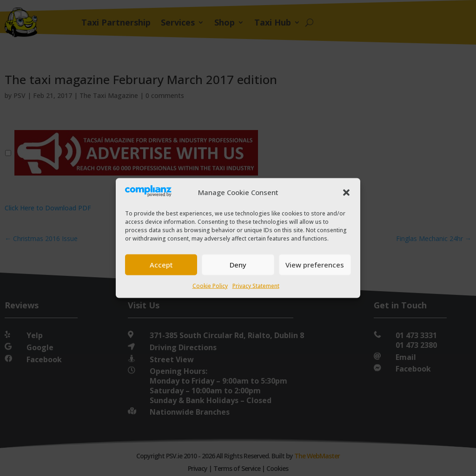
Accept (161, 265)
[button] (346, 192)
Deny (238, 265)
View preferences (315, 265)
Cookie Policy (210, 285)
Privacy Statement (256, 285)
